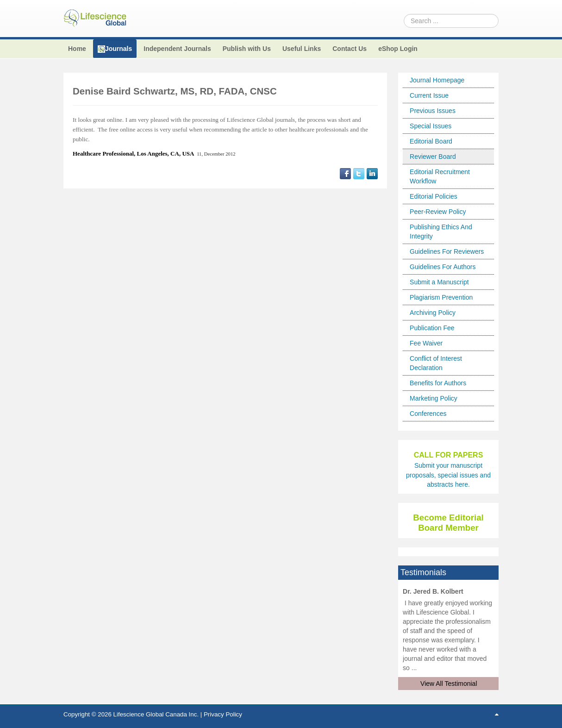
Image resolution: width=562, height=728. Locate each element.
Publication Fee (432, 328)
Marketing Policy (434, 398)
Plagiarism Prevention (441, 297)
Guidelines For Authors (443, 267)
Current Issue (429, 95)
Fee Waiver (426, 343)
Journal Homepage (437, 80)
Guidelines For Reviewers (447, 251)
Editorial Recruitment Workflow (440, 176)
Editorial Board (431, 141)
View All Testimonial (449, 684)
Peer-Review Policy (438, 212)
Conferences (428, 414)
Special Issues (431, 126)
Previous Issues (433, 111)
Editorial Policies (434, 196)
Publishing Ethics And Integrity (441, 232)
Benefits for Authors (438, 383)
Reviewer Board (433, 157)
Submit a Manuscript (439, 282)
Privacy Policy (223, 714)
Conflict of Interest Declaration (436, 363)
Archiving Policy (433, 313)
